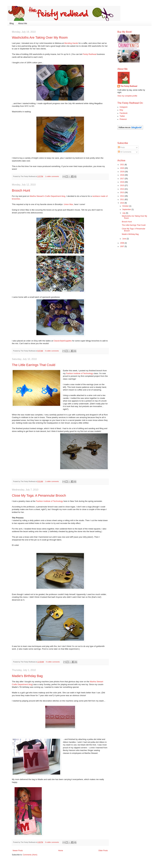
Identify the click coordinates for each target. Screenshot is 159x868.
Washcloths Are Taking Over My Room (40, 37)
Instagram (124, 107)
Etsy (121, 110)
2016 (122, 182)
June (124, 239)
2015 (122, 185)
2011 (122, 199)
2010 (122, 203)
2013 (122, 192)
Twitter (122, 116)
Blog (12, 23)
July (124, 213)
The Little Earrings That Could (34, 365)
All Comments (125, 152)
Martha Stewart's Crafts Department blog (47, 196)
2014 (122, 189)
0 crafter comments (52, 351)
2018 (122, 175)
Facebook (124, 113)
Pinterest (123, 119)
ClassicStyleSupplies (63, 341)
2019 (122, 172)
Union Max (68, 204)
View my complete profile (127, 96)
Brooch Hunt (21, 190)
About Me (23, 23)
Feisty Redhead (90, 54)
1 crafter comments (52, 176)
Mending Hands (71, 43)
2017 (122, 179)
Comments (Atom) (30, 855)
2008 (122, 243)
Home (61, 851)
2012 (122, 196)
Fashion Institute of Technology (79, 373)
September (127, 209)
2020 (122, 168)
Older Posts (103, 851)
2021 (122, 165)
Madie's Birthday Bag (27, 676)
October (126, 206)
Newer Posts (18, 851)
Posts (121, 147)
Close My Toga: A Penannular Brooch (39, 495)
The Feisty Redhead (129, 86)
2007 (122, 246)
